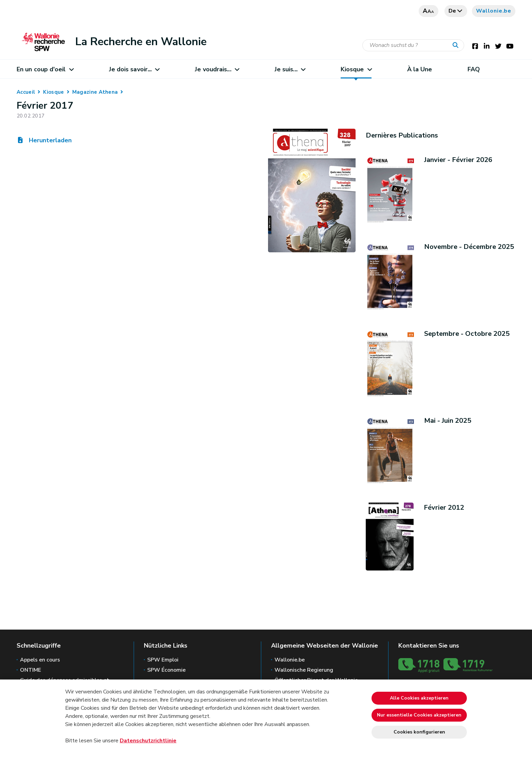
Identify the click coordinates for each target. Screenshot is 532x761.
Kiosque (356, 69)
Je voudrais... (217, 69)
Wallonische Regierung (304, 670)
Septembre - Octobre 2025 (467, 334)
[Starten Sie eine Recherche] (457, 46)
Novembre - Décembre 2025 (469, 247)
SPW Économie (166, 670)
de (456, 11)
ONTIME (31, 670)
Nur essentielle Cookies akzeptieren (419, 715)
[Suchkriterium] (413, 45)
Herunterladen (44, 140)
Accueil (26, 92)
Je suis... (290, 69)
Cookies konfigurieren (419, 732)
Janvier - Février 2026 (458, 160)
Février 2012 (444, 508)
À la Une (420, 69)
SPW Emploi (163, 660)
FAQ (474, 69)
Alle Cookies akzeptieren (419, 698)
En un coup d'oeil (45, 69)
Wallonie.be (494, 11)
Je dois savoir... (134, 69)
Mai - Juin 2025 (448, 421)
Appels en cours (40, 660)
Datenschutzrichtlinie (148, 741)
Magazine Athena (95, 92)
